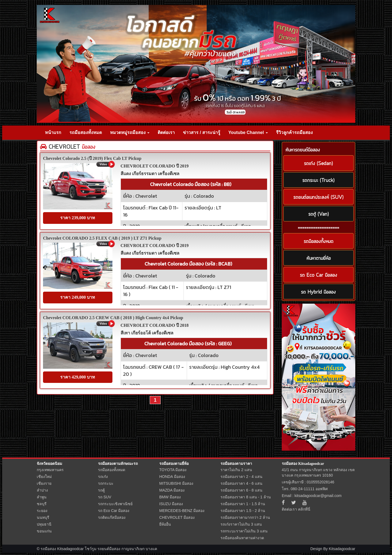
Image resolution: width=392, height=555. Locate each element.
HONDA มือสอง (172, 477)
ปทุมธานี (44, 524)
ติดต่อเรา (166, 132)
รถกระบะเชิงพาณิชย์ (115, 504)
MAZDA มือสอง (172, 490)
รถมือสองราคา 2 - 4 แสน (241, 477)
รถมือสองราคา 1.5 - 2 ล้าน (243, 511)
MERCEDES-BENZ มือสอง (182, 511)
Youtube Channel (248, 132)
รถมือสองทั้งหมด (86, 132)
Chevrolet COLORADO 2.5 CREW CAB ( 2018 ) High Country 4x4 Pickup (113, 318)
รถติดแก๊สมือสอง (112, 517)
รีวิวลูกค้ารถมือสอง (294, 132)
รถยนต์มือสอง (109, 549)
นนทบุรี (43, 517)
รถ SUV (105, 497)
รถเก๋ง (103, 477)
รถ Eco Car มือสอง (114, 511)
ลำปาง (42, 490)
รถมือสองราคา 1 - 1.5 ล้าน (243, 504)
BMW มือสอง (170, 497)
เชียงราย (44, 483)
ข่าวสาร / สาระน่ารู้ (201, 132)
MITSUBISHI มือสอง (176, 483)
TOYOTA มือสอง (173, 470)
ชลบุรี (42, 504)
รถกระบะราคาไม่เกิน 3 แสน (244, 531)
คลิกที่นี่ (304, 509)
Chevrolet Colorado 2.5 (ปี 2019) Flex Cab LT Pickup (92, 158)
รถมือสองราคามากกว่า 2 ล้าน (245, 517)
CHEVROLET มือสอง (177, 517)
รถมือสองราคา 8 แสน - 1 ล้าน (246, 497)
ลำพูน (42, 497)
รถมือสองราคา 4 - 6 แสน (241, 483)
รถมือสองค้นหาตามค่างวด (242, 538)
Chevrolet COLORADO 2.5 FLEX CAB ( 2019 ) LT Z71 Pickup (102, 238)
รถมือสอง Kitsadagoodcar (303, 464)
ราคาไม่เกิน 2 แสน (236, 470)
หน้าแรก (53, 132)
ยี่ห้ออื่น (165, 524)
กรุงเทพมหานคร (50, 470)
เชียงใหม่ (44, 477)
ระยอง (42, 511)
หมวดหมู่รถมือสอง (130, 132)
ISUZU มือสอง (171, 504)
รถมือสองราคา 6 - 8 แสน (241, 490)
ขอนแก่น (44, 531)
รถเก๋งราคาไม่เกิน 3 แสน (241, 524)
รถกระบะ (106, 483)
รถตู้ (101, 490)
